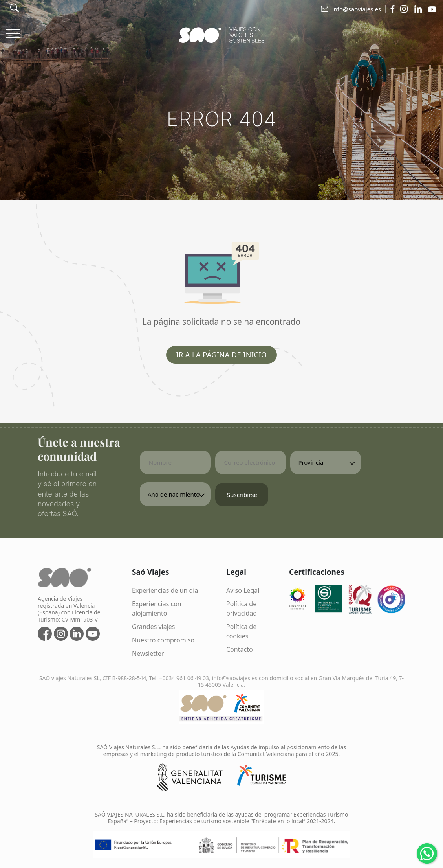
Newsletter (148, 653)
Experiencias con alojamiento (157, 609)
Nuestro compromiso (163, 640)
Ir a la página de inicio (221, 355)
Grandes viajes (154, 627)
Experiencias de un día (165, 590)
